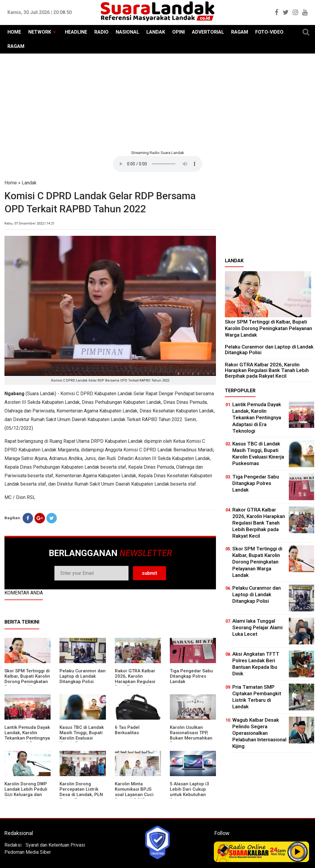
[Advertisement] (157, 101)
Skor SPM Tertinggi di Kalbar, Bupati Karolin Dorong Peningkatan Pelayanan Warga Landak (27, 682)
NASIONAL (127, 32)
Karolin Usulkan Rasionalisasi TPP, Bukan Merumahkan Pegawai (191, 735)
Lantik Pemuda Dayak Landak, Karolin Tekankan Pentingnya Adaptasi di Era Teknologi (27, 738)
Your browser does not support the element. (158, 164)
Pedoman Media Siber (28, 852)
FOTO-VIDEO (269, 32)
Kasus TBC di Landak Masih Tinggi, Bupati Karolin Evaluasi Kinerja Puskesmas (82, 735)
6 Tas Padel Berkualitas (127, 730)
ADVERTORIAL (208, 32)
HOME (14, 32)
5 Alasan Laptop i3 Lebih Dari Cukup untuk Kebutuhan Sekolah (189, 792)
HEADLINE (76, 32)
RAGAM (240, 32)
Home (11, 183)
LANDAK (156, 32)
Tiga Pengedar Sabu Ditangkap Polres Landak (191, 676)
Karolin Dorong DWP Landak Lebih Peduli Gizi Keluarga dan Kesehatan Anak (26, 792)
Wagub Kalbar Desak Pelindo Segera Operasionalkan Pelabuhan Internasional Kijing (259, 733)
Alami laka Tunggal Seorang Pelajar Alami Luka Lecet (257, 627)
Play (298, 852)
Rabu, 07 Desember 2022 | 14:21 (29, 223)
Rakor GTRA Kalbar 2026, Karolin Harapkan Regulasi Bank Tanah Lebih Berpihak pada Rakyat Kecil (135, 684)
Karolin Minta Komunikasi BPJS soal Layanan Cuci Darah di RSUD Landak (134, 795)
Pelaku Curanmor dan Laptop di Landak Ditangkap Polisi (83, 676)
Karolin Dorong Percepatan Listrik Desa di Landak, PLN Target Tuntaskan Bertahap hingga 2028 (81, 797)
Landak (29, 183)
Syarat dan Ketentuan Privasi (55, 845)
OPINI (178, 32)
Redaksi (13, 845)
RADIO (101, 32)
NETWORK (40, 32)
